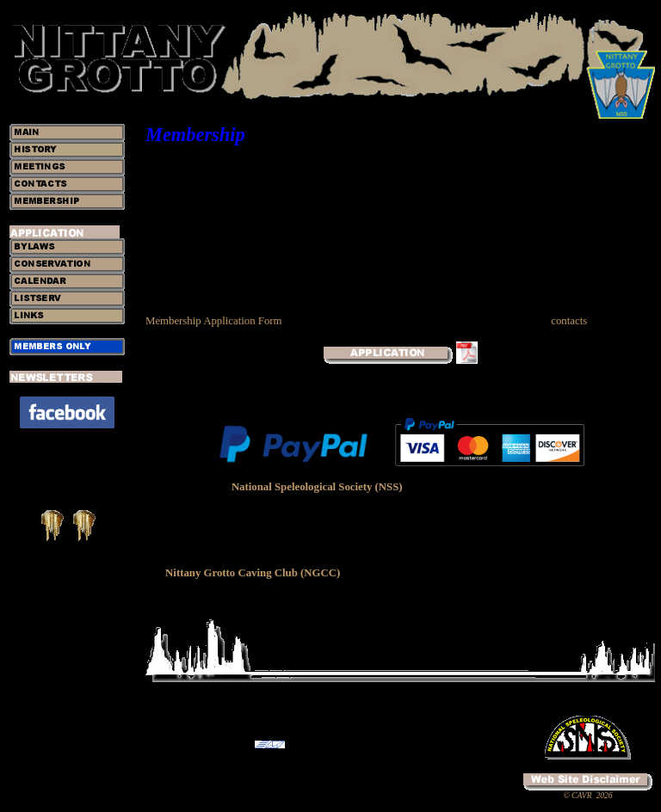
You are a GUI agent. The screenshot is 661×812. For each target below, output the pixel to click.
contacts (569, 321)
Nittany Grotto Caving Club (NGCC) (253, 573)
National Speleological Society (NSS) (317, 487)
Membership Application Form (214, 321)
